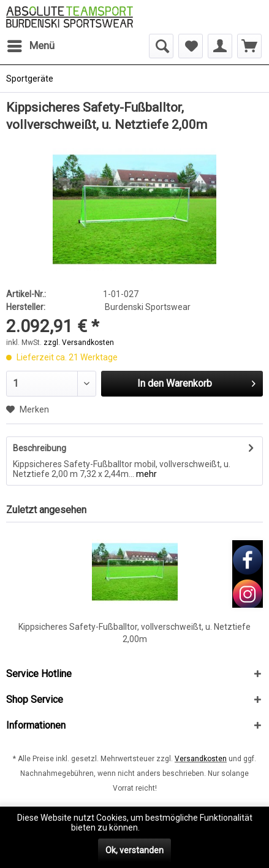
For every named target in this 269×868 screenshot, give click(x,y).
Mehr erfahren (170, 827)
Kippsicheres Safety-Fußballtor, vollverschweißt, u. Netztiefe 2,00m (134, 633)
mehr (146, 474)
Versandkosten (201, 759)
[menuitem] (30, 46)
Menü (31, 44)
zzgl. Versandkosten (79, 343)
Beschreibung (40, 448)
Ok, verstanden (134, 850)
